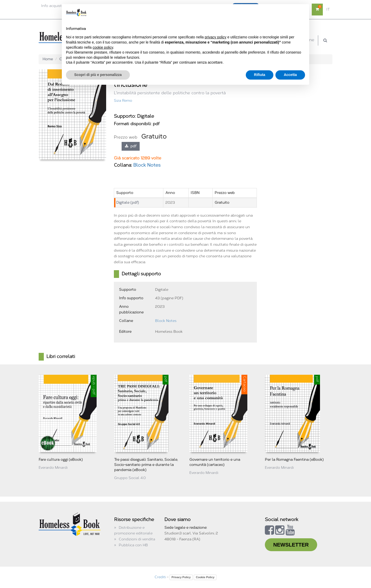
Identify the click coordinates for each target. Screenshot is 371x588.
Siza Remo (123, 101)
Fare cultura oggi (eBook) (61, 460)
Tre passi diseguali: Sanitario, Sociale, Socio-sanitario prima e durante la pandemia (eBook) (146, 465)
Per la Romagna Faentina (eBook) (294, 460)
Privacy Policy (181, 577)
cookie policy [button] (103, 47)
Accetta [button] (290, 75)
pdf (131, 146)
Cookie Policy (205, 577)
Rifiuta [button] (260, 75)
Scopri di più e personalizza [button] (98, 75)
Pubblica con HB (133, 545)
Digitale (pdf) (128, 203)
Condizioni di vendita (137, 539)
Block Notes (147, 165)
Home (48, 59)
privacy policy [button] (216, 37)
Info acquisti (52, 6)
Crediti (160, 577)
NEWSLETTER (291, 545)
